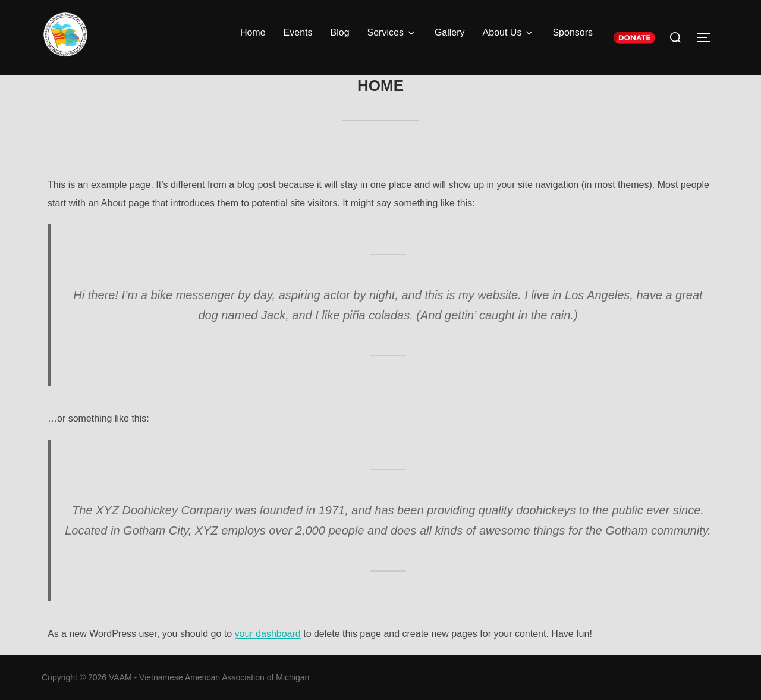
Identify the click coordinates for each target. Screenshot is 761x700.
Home (253, 32)
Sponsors (573, 32)
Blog (340, 32)
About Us (509, 33)
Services (392, 33)
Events (298, 32)
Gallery (450, 32)
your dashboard (268, 634)
